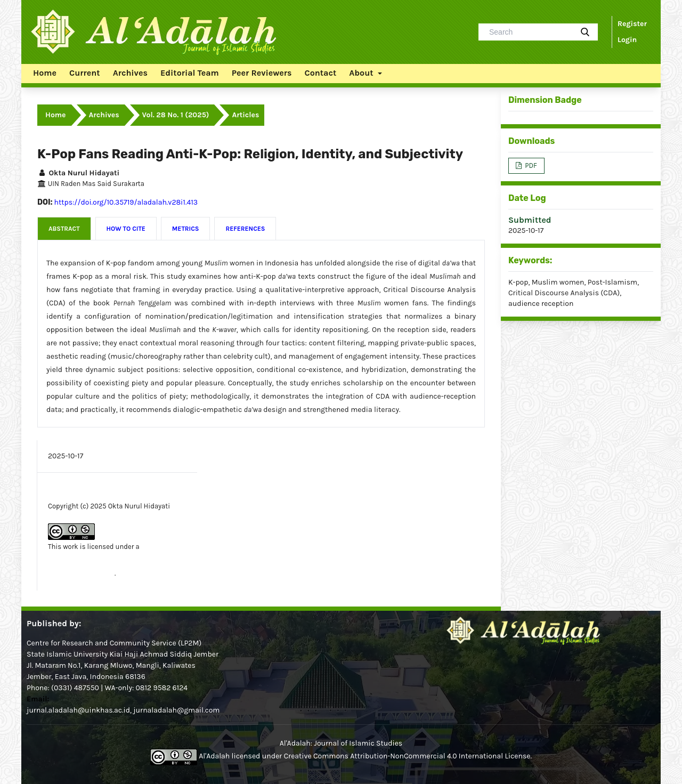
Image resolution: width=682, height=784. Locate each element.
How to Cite (126, 229)
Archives (130, 73)
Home (45, 73)
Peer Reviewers (262, 73)
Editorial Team (190, 73)
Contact (321, 73)
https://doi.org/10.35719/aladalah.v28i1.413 (126, 202)
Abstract (64, 229)
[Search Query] (530, 32)
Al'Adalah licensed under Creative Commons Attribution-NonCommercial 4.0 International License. (341, 756)
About (362, 73)
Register (632, 24)
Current (85, 73)
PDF (530, 165)
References (245, 229)
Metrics (186, 229)
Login (627, 40)
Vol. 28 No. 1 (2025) (176, 115)
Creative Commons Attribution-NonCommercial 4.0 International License (115, 560)
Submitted (530, 220)
